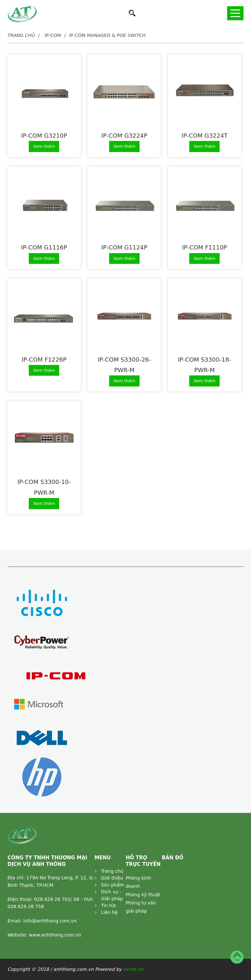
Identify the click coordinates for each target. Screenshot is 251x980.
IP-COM (53, 35)
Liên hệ (109, 912)
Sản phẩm (113, 885)
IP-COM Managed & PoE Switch (107, 35)
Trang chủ (21, 35)
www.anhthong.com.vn (55, 935)
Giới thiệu (112, 878)
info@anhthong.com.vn (50, 921)
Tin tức (109, 905)
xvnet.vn (133, 969)
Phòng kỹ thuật (143, 895)
